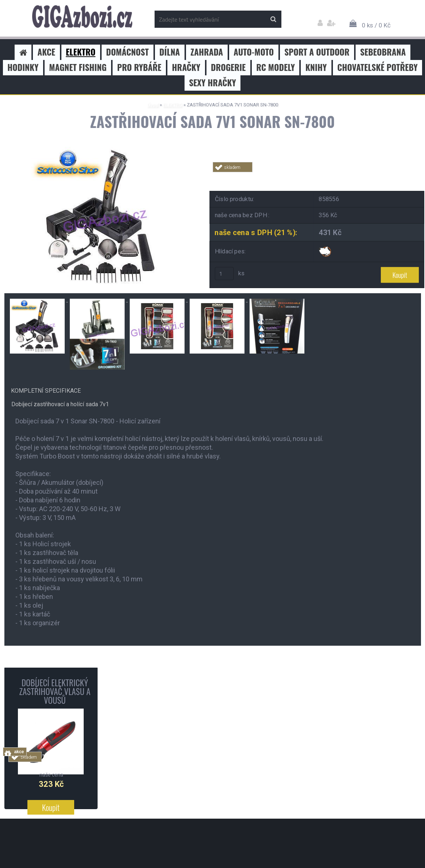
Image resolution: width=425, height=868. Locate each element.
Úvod (153, 105)
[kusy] (224, 273)
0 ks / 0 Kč (376, 25)
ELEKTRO (173, 105)
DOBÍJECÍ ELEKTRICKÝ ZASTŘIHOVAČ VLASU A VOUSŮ (55, 691)
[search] (273, 19)
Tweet (317, 176)
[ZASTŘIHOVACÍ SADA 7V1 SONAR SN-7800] (101, 150)
